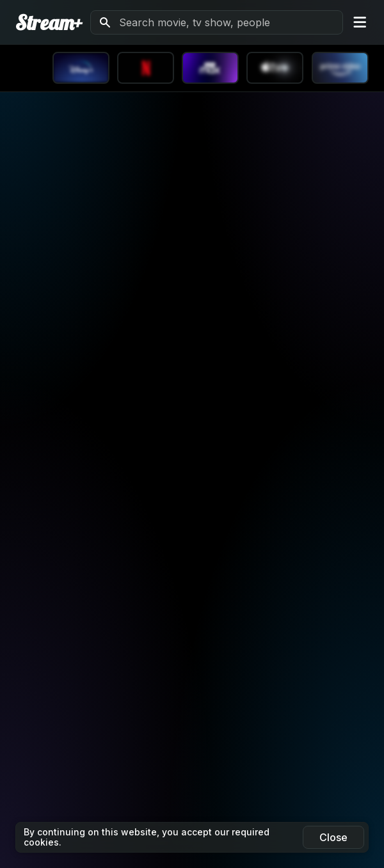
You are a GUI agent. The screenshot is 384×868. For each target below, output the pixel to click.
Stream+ (49, 22)
